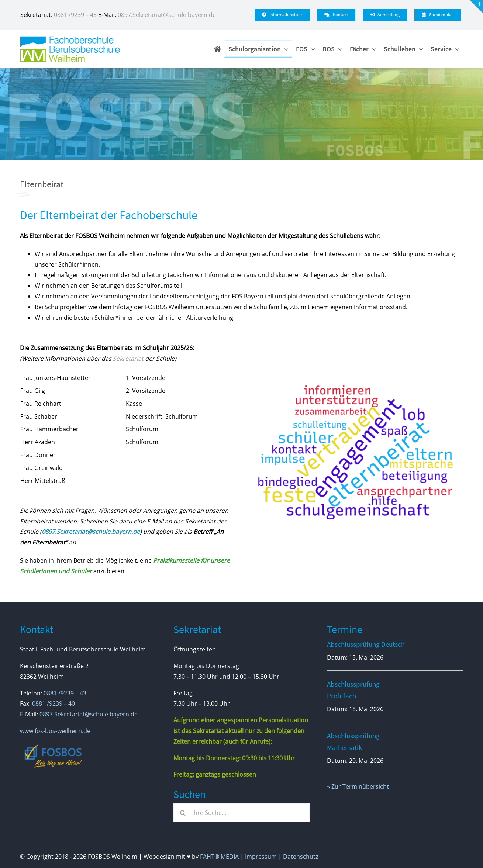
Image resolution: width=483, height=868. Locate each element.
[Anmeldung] (385, 15)
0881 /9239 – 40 (54, 703)
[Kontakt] (336, 15)
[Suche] (183, 813)
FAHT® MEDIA (219, 857)
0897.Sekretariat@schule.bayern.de (167, 15)
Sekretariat (128, 359)
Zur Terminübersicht (360, 786)
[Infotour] (282, 15)
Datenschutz (301, 857)
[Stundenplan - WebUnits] (438, 15)
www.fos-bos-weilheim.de (55, 731)
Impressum (261, 857)
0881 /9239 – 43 (75, 15)
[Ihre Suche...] (241, 813)
